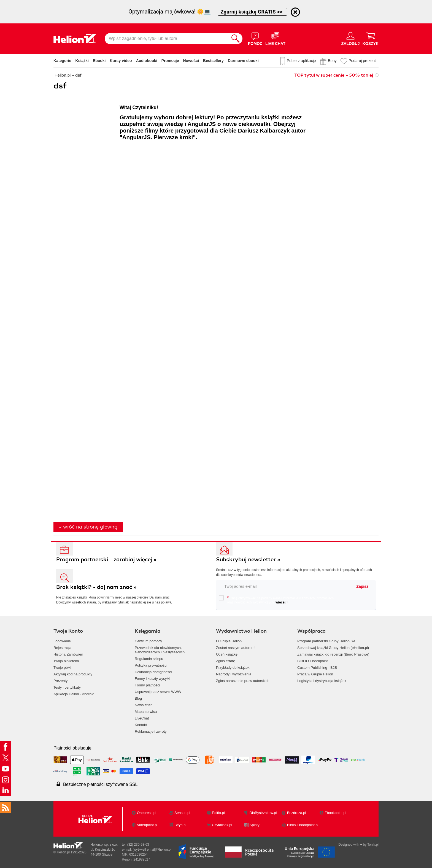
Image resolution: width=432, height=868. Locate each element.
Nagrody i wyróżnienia (234, 674)
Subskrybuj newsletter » (248, 560)
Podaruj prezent (362, 61)
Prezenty (60, 681)
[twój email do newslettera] (284, 586)
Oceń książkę (227, 654)
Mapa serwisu (146, 712)
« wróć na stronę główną (88, 527)
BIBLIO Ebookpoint (313, 661)
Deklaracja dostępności (153, 672)
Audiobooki (147, 61)
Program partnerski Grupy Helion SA (326, 641)
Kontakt (141, 725)
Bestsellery (213, 61)
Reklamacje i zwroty (151, 731)
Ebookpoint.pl (335, 813)
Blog (138, 698)
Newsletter (143, 705)
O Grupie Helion (229, 641)
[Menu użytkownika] (351, 39)
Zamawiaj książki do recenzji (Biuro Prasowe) (333, 654)
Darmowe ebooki (243, 61)
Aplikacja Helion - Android (74, 694)
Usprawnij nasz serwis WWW (158, 692)
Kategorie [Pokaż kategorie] (62, 61)
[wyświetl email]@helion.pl (152, 850)
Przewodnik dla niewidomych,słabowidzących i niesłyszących (160, 650)
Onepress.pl (147, 813)
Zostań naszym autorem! (236, 648)
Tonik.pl (373, 845)
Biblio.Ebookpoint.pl (303, 825)
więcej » (282, 602)
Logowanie (62, 641)
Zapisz (362, 586)
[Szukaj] (236, 39)
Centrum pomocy (148, 641)
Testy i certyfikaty (67, 687)
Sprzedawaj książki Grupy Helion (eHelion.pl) (333, 648)
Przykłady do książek (233, 668)
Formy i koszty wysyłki (152, 679)
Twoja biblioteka (66, 661)
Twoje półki (62, 668)
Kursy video (121, 61)
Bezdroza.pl (297, 813)
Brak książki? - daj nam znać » (96, 587)
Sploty (255, 825)
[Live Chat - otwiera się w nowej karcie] (275, 39)
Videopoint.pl (147, 825)
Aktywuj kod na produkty (73, 674)
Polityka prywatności (151, 665)
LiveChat (142, 718)
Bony (332, 61)
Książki (82, 61)
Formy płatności (147, 685)
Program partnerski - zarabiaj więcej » (106, 560)
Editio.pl (218, 813)
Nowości (191, 61)
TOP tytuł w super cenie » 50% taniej (334, 75)
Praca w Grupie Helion (315, 674)
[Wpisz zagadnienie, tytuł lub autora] (167, 39)
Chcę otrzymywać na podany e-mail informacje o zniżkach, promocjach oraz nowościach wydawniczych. (276, 600)
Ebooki (99, 61)
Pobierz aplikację (301, 61)
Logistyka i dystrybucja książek (322, 681)
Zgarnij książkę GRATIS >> (252, 12)
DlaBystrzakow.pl (263, 813)
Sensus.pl (182, 813)
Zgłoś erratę (226, 661)
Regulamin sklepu (149, 659)
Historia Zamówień (68, 654)
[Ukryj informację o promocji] (295, 12)
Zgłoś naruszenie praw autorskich (243, 681)
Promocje (170, 61)
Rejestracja (62, 648)
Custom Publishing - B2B (317, 668)
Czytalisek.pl (222, 825)
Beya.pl (180, 825)
